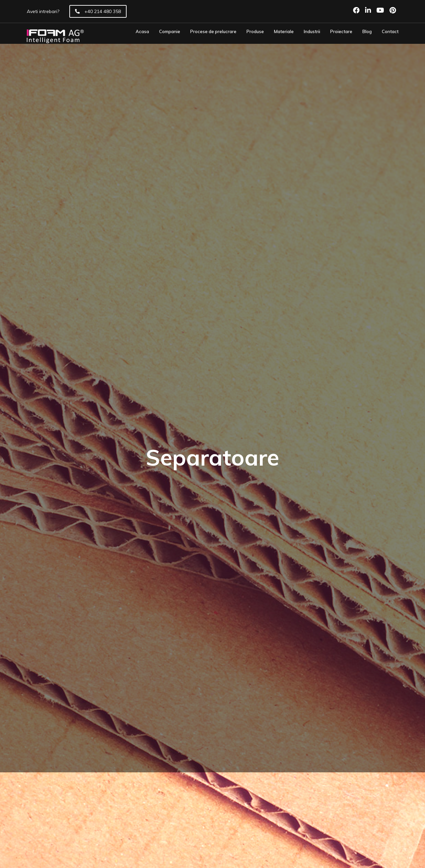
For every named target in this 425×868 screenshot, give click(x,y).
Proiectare (341, 32)
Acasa (142, 32)
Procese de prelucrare (213, 32)
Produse (255, 32)
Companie (170, 32)
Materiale (284, 32)
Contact (390, 32)
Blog (367, 32)
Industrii (312, 32)
